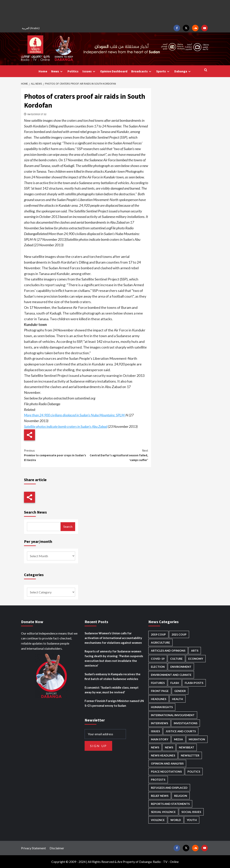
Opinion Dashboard (114, 71)
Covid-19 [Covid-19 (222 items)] (158, 659)
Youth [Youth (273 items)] (192, 820)
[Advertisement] (115, 12)
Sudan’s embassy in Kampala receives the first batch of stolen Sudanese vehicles (113, 676)
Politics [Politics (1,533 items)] (194, 772)
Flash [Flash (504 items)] (175, 683)
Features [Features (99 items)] (158, 683)
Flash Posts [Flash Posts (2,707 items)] (194, 683)
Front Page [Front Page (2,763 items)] (160, 691)
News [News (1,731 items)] (169, 747)
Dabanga (183, 71)
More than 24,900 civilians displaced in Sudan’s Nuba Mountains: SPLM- (75, 415)
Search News (35, 512)
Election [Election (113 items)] (158, 667)
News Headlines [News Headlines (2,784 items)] (163, 755)
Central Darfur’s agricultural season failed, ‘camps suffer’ (117, 455)
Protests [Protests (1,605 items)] (158, 780)
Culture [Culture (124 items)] (176, 659)
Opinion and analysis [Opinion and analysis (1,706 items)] (167, 763)
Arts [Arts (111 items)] (195, 651)
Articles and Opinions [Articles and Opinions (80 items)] (168, 651)
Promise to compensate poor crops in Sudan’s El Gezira (55, 455)
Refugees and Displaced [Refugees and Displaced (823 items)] (169, 788)
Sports (163, 71)
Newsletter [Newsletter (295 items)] (190, 755)
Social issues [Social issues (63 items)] (191, 812)
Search (68, 526)
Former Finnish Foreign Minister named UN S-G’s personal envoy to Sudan (114, 703)
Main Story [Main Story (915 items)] (160, 739)
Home (43, 71)
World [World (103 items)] (176, 820)
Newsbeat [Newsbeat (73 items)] (187, 747)
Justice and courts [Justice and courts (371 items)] (181, 731)
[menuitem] (31, 28)
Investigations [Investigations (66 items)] (186, 723)
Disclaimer (57, 848)
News (57, 71)
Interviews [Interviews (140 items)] (159, 723)
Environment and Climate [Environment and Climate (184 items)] (171, 675)
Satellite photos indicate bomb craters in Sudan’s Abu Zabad (66, 426)
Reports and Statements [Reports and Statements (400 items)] (170, 804)
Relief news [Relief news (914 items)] (160, 796)
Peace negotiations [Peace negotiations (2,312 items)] (166, 772)
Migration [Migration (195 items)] (197, 739)
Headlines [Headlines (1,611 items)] (159, 699)
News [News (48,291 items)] (155, 747)
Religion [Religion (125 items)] (181, 796)
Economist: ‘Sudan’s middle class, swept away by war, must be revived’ (112, 690)
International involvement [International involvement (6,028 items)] (173, 715)
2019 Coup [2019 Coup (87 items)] (158, 634)
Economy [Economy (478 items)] (196, 659)
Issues (89, 71)
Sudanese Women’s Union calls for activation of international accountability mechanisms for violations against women (113, 638)
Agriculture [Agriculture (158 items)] (160, 642)
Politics (73, 71)
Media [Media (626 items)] (178, 739)
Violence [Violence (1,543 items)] (158, 820)
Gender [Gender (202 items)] (180, 691)
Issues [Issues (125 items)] (155, 731)
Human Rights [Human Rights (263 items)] (162, 707)
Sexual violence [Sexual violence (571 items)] (163, 812)
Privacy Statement (33, 848)
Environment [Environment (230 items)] (181, 667)
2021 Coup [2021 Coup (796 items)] (179, 634)
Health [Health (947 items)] (177, 699)
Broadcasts (142, 71)
